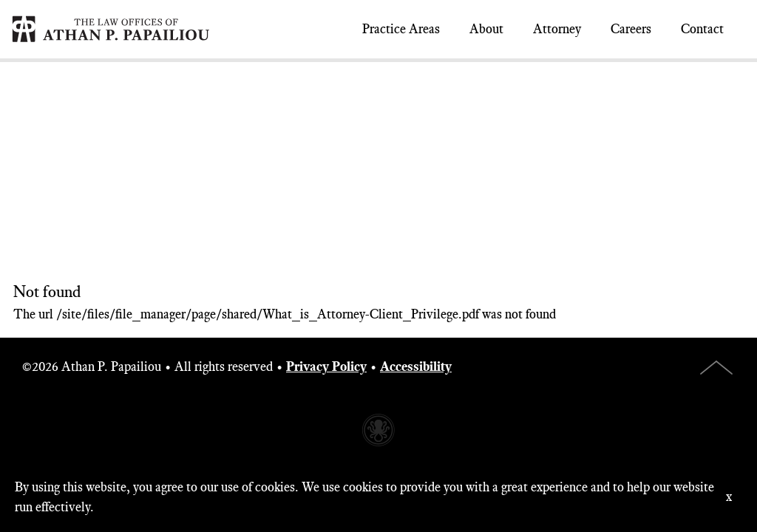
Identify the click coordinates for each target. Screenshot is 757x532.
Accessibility (416, 366)
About (486, 29)
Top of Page (716, 367)
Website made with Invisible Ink (378, 430)
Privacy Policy (326, 366)
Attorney (557, 29)
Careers (631, 29)
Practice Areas (401, 29)
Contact (702, 29)
